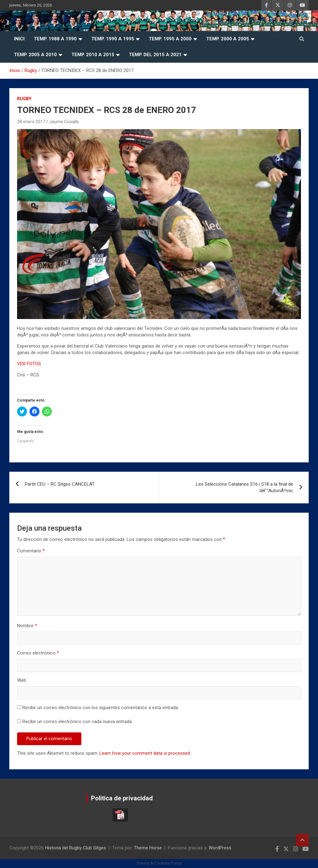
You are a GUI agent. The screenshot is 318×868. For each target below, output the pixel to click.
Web (22, 680)
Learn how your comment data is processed (145, 753)
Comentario (31, 551)
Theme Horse (148, 848)
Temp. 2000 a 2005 (228, 39)
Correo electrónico (38, 653)
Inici (19, 39)
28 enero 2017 (31, 122)
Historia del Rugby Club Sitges (75, 848)
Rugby (24, 99)
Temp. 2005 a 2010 (35, 55)
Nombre (27, 626)
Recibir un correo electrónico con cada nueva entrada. (77, 722)
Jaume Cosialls (64, 122)
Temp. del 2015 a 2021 (155, 55)
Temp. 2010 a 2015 (93, 55)
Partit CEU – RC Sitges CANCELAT (60, 484)
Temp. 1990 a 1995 (113, 39)
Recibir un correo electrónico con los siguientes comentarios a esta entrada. (101, 708)
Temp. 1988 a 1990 (55, 39)
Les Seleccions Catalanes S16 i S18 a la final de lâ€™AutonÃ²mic (245, 487)
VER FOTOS (29, 364)
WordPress (220, 848)
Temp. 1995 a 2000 (170, 39)
